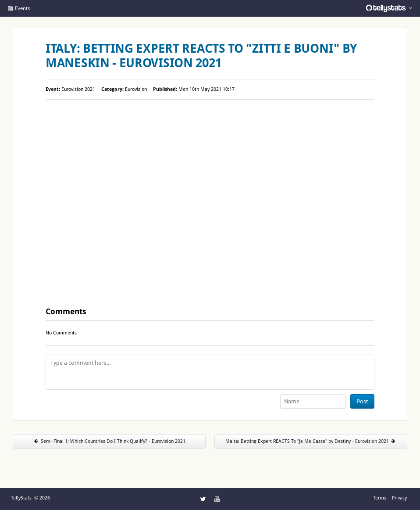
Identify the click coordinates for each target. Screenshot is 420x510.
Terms (380, 498)
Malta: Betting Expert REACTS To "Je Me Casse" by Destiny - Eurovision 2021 (311, 441)
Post (362, 401)
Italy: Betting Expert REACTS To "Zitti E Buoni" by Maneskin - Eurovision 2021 (201, 56)
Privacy (399, 498)
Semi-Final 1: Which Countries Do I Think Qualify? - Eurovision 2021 (109, 441)
